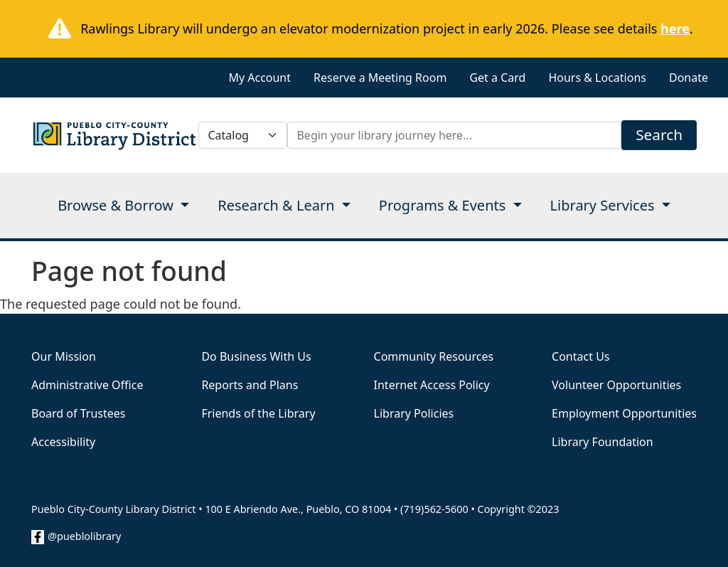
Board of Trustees (78, 413)
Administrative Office (87, 385)
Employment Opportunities (624, 413)
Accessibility (63, 442)
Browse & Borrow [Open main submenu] (117, 205)
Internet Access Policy (432, 385)
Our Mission (64, 356)
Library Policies (414, 413)
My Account (259, 78)
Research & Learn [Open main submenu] (278, 205)
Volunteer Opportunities (616, 385)
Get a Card (497, 78)
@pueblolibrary (84, 536)
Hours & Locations (597, 78)
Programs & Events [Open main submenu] (444, 205)
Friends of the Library (258, 413)
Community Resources (434, 356)
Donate (689, 78)
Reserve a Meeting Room (380, 78)
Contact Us (580, 356)
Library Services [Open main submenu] (604, 205)
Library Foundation (603, 442)
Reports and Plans (250, 385)
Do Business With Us (256, 356)
